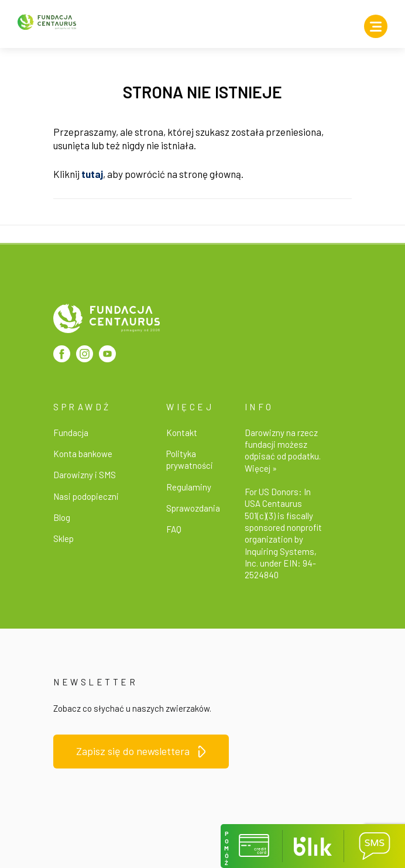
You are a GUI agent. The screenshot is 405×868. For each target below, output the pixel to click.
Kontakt (182, 433)
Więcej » (261, 468)
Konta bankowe (83, 454)
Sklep (64, 538)
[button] (251, 846)
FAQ (174, 529)
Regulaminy (189, 487)
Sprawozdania (193, 508)
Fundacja (71, 433)
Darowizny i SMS (85, 475)
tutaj (92, 174)
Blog (62, 517)
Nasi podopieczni (86, 496)
